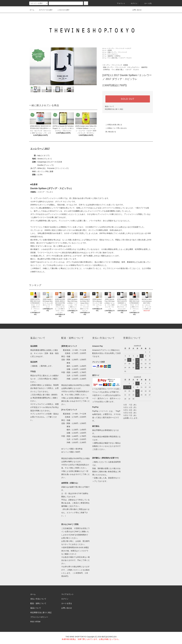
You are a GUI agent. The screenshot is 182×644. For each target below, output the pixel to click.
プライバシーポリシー (39, 617)
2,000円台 (118, 56)
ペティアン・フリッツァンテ (116, 48)
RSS (32, 622)
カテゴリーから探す (44, 10)
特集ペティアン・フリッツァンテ (117, 52)
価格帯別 (110, 56)
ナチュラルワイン (113, 54)
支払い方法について (38, 599)
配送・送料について (38, 603)
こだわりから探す (62, 10)
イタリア (129, 48)
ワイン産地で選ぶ (113, 58)
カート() (146, 3)
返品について (109, 106)
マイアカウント (67, 594)
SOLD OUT (128, 99)
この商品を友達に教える (112, 125)
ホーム (32, 10)
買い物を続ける (109, 132)
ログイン (133, 3)
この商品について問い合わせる (115, 128)
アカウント (120, 3)
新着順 (110, 50)
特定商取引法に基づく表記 (114, 109)
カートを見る (67, 603)
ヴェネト (129, 58)
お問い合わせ (135, 10)
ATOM (38, 622)
